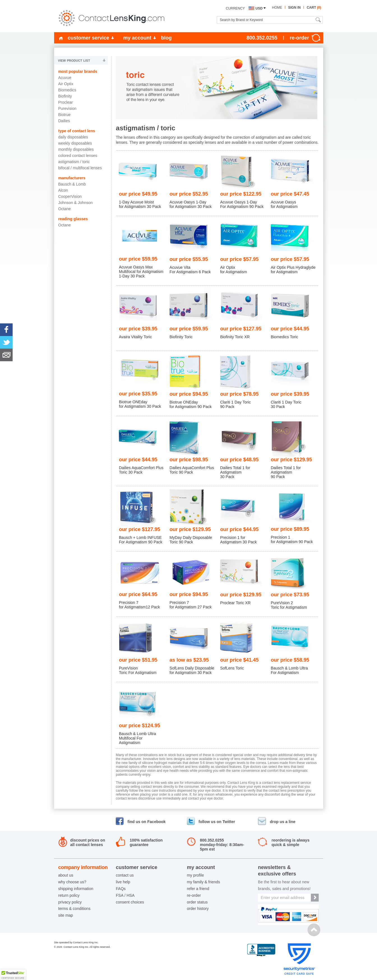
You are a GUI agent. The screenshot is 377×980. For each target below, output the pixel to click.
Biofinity (65, 96)
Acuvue (65, 78)
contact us (125, 875)
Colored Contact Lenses (78, 156)
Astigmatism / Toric (74, 162)
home (277, 8)
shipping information (76, 889)
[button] (13, 975)
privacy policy (70, 902)
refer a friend (198, 889)
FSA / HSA (125, 895)
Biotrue (64, 115)
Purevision (67, 108)
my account (137, 38)
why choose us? (72, 882)
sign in (294, 8)
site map (66, 915)
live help (123, 882)
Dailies (64, 121)
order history (198, 909)
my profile (196, 875)
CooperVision (70, 196)
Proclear (66, 102)
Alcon (63, 190)
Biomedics (67, 90)
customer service (89, 38)
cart (314, 8)
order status (197, 902)
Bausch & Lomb (72, 184)
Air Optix (66, 84)
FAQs (121, 889)
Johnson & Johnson (76, 203)
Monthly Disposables (76, 149)
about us (66, 875)
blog (166, 38)
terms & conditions (74, 909)
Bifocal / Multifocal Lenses (80, 168)
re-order (194, 895)
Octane (65, 209)
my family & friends (203, 882)
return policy (69, 895)
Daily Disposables (73, 137)
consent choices (130, 902)
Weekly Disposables (75, 143)
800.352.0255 (262, 38)
